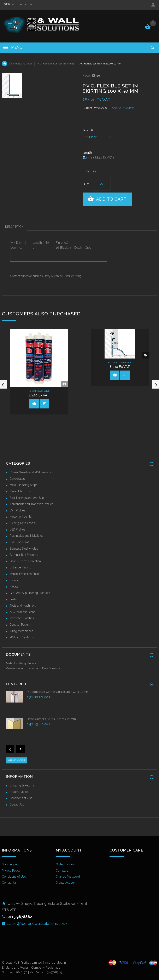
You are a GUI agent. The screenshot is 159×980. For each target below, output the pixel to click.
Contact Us (17, 804)
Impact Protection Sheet (25, 574)
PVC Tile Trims (19, 542)
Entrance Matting (20, 567)
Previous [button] (10, 749)
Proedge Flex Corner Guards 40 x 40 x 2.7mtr (57, 692)
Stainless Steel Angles (24, 549)
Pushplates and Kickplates (26, 536)
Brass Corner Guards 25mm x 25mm (51, 719)
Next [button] (20, 749)
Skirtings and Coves (22, 64)
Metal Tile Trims (20, 491)
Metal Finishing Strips (23, 485)
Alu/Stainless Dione (22, 612)
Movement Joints (21, 517)
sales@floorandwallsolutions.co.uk (37, 924)
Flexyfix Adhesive (39, 391)
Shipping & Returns (22, 785)
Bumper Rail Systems (24, 555)
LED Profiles (17, 529)
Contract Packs (19, 625)
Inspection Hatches (22, 618)
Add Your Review (123, 108)
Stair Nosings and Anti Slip (27, 498)
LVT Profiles (17, 510)
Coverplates (17, 479)
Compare (62, 871)
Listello (14, 580)
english (25, 4)
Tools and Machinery (23, 606)
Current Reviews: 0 (95, 108)
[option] (79, 703)
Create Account (66, 883)
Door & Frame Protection (25, 561)
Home (5, 64)
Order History (65, 864)
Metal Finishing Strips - (21, 663)
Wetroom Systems (22, 637)
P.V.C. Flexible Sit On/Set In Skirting (55, 64)
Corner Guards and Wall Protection (32, 472)
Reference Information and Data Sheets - (33, 668)
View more (17, 760)
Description (14, 227)
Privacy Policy (11, 871)
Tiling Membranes (21, 631)
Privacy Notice (19, 792)
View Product (34, 403)
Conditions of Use (21, 798)
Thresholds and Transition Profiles (31, 504)
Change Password (68, 877)
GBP (9, 4)
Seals (13, 599)
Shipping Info (11, 864)
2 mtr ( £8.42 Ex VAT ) (100, 158)
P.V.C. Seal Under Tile (120, 362)
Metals (14, 586)
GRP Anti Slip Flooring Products (30, 593)
